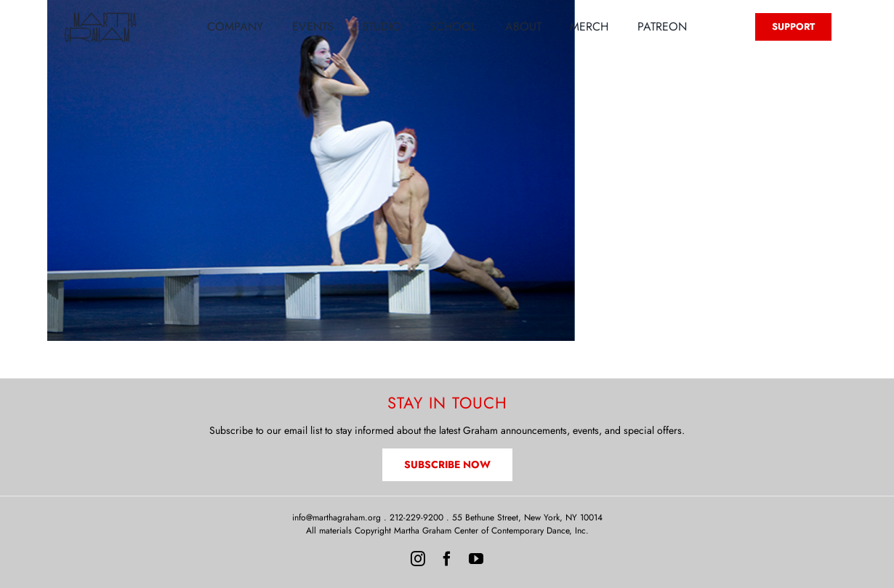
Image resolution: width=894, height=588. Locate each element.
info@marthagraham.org (337, 517)
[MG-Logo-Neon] (100, 16)
